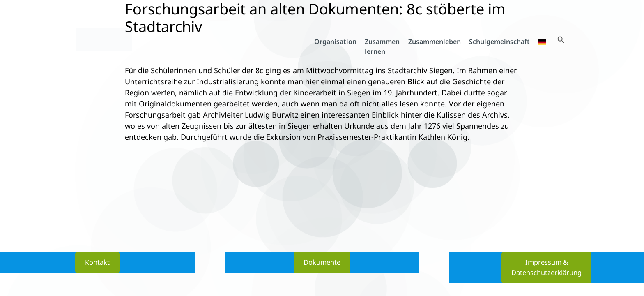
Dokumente (322, 261)
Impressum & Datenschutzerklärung (547, 266)
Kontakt (98, 261)
